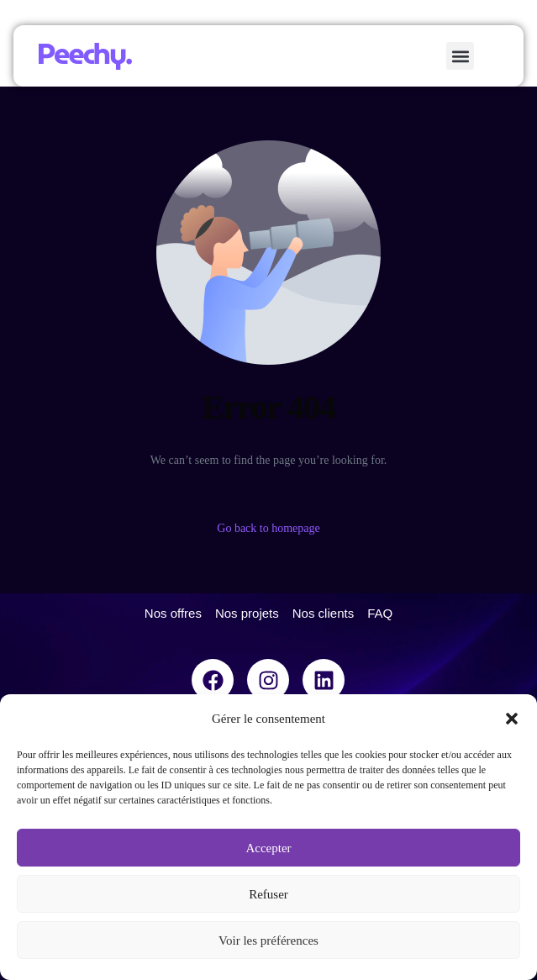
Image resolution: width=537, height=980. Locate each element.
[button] (512, 719)
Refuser (268, 894)
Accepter (268, 848)
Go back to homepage (268, 528)
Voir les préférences (268, 940)
